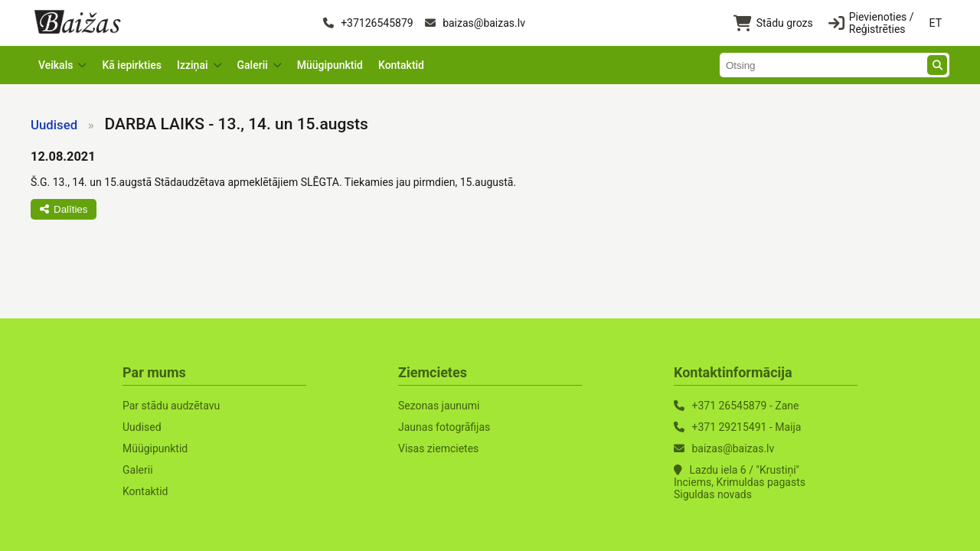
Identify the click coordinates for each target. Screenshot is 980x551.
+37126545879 (368, 23)
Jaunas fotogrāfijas (444, 427)
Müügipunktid (330, 65)
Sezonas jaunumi (439, 406)
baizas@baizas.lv (475, 23)
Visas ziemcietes (438, 448)
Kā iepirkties (132, 65)
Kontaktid (401, 65)
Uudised (54, 125)
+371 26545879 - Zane (745, 406)
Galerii (138, 470)
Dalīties (64, 209)
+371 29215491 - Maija (746, 427)
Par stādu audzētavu (171, 406)
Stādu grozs (773, 23)
